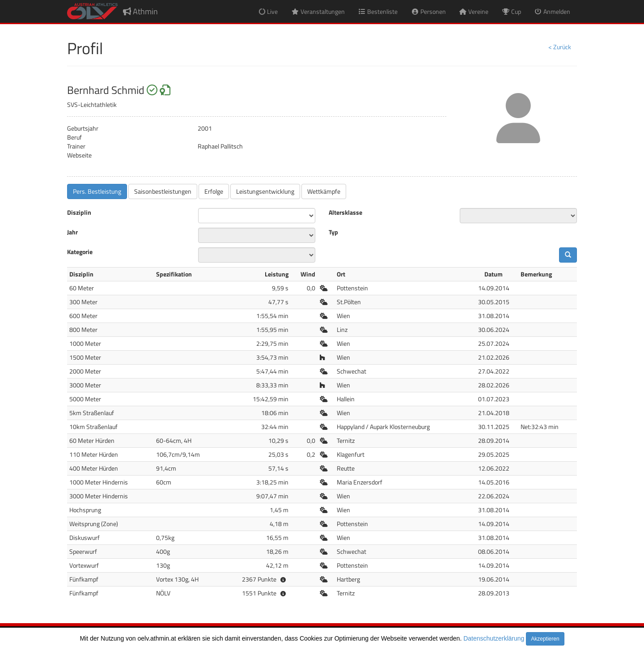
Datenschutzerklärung (494, 638)
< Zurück (560, 47)
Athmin (140, 11)
